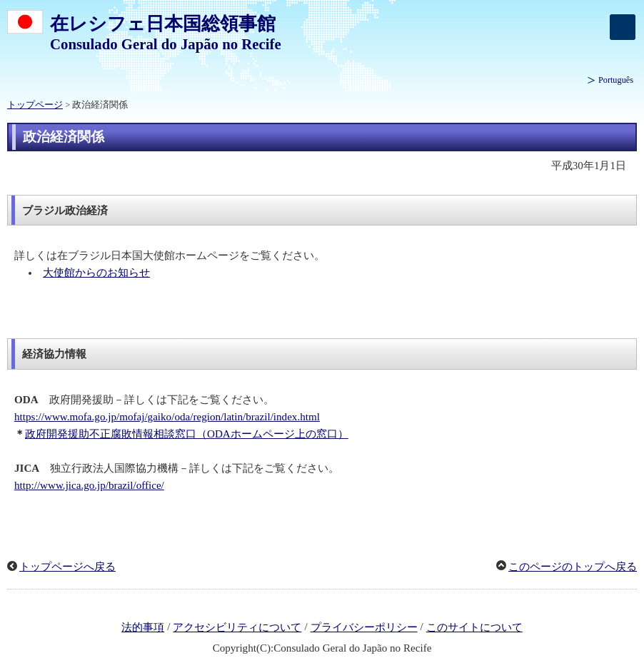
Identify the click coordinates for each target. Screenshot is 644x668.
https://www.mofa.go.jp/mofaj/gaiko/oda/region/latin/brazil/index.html (167, 417)
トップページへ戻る (67, 567)
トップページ (35, 105)
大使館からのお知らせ (96, 273)
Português (616, 80)
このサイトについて (474, 627)
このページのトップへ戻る (573, 567)
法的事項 (143, 627)
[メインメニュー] (623, 27)
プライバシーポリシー (364, 627)
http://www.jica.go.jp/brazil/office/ (89, 485)
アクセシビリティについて (237, 627)
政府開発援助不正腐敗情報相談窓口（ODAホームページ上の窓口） (187, 434)
